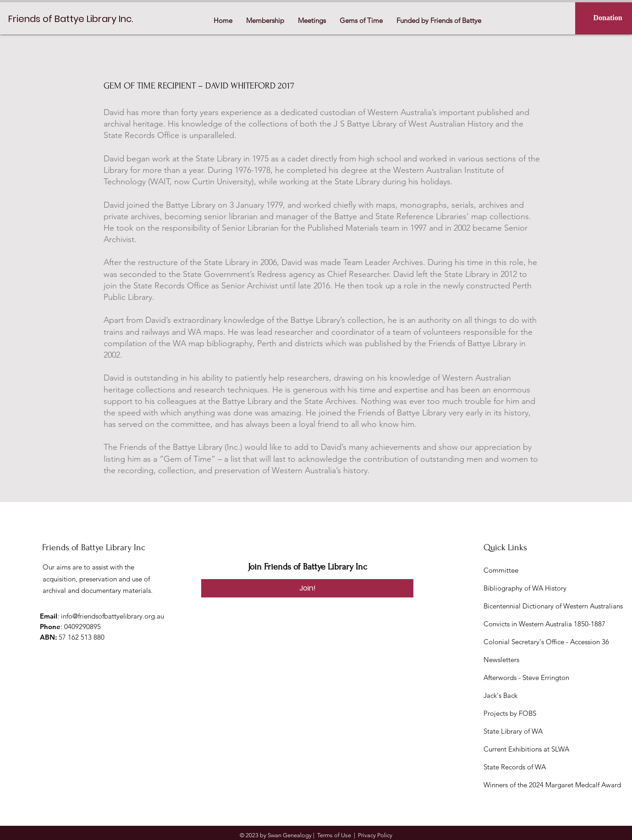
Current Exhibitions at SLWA (526, 749)
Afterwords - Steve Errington (526, 677)
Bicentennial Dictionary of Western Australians (553, 606)
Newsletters (501, 660)
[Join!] (307, 588)
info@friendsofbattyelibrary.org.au (113, 616)
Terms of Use (334, 835)
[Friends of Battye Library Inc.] (74, 19)
